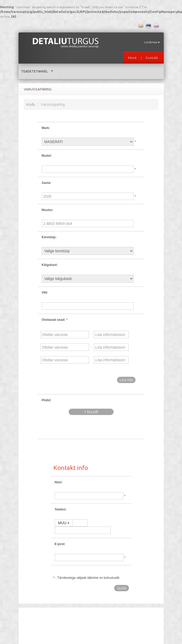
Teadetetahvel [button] (38, 71)
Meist (132, 58)
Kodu (31, 104)
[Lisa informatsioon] (111, 335)
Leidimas (152, 42)
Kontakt (152, 58)
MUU (64, 523)
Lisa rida (126, 380)
